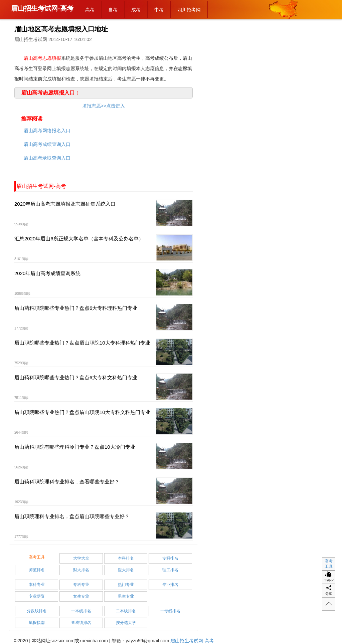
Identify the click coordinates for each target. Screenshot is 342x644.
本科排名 (126, 558)
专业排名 (170, 585)
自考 (113, 10)
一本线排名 (81, 611)
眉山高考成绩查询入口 (47, 144)
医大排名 (126, 570)
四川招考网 (189, 10)
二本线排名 (126, 611)
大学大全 (81, 558)
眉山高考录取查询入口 (47, 158)
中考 (159, 10)
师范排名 (37, 570)
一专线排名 (170, 611)
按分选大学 (126, 623)
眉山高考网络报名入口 (47, 131)
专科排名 (170, 558)
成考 (136, 10)
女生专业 (81, 596)
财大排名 (81, 570)
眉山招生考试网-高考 (42, 8)
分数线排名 (37, 611)
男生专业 (126, 596)
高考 (90, 10)
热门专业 (126, 585)
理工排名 (170, 570)
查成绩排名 (81, 623)
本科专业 (37, 585)
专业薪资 (37, 596)
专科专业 (81, 585)
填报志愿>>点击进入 (104, 106)
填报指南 (37, 623)
